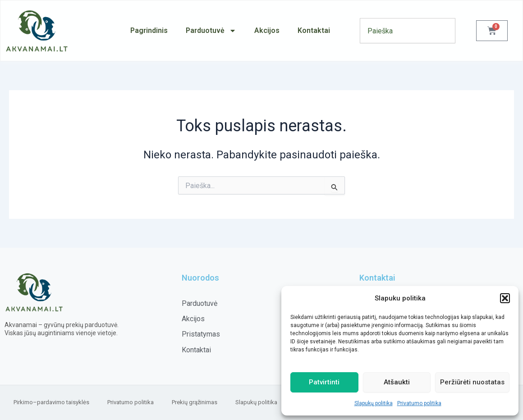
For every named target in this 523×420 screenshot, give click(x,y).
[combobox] (408, 31)
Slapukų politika (374, 403)
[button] (505, 298)
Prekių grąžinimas (195, 402)
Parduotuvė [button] (211, 31)
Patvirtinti (324, 382)
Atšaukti (397, 382)
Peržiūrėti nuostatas (472, 382)
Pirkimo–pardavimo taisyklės (51, 402)
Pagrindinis (149, 30)
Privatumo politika (419, 403)
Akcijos (267, 30)
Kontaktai (314, 30)
